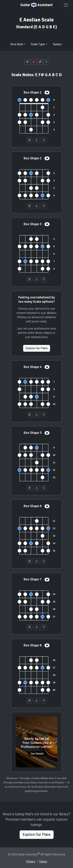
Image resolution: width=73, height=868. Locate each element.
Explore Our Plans (37, 348)
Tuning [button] (57, 44)
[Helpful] (36, 140)
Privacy (31, 862)
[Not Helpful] (44, 140)
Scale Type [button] (38, 44)
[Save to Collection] (29, 140)
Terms (43, 862)
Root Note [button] (17, 44)
